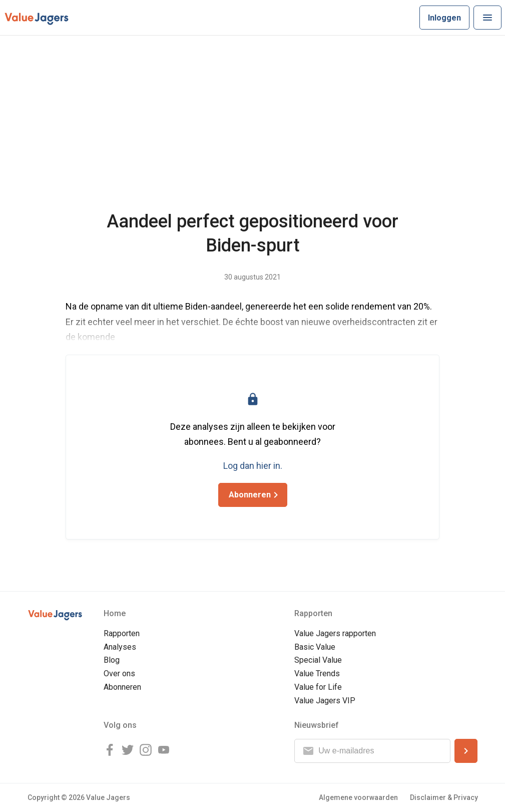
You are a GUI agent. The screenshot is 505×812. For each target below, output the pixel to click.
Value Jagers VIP (325, 701)
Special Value (318, 660)
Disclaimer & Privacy (444, 797)
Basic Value (315, 647)
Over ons (119, 673)
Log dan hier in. (253, 466)
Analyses (120, 647)
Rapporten (122, 633)
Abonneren (122, 687)
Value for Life (318, 687)
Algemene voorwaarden (358, 797)
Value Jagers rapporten (335, 633)
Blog (112, 660)
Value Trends (317, 673)
